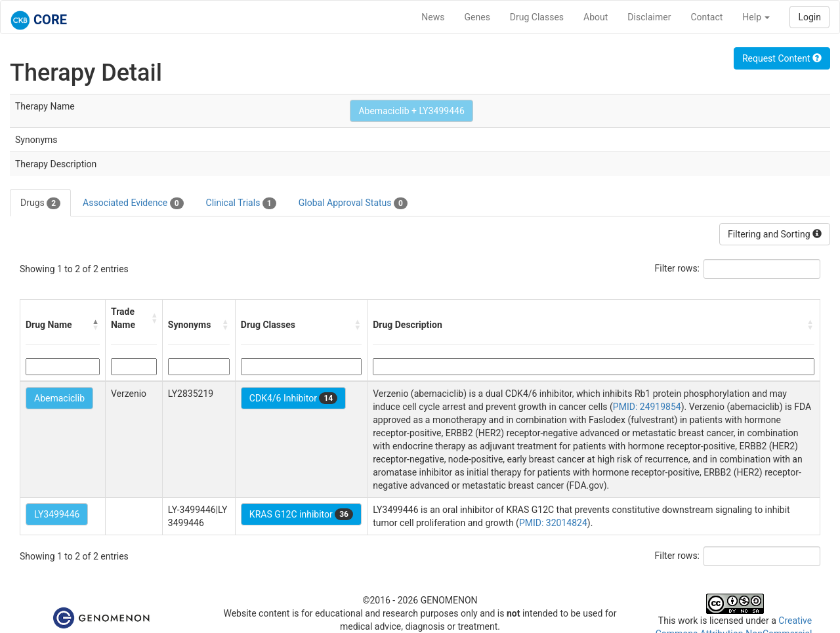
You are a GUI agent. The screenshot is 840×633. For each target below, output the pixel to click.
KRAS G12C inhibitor (301, 514)
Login (809, 17)
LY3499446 (57, 514)
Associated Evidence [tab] (133, 203)
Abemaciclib (59, 398)
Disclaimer (649, 17)
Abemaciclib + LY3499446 (411, 111)
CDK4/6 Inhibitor (293, 398)
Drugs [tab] (40, 203)
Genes (477, 17)
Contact (706, 17)
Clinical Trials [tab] (241, 203)
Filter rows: (678, 268)
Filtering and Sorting (775, 234)
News (433, 17)
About (596, 17)
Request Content (782, 58)
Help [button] (756, 17)
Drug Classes (537, 17)
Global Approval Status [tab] (353, 203)
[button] (96, 325)
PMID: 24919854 (647, 407)
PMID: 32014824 (553, 523)
